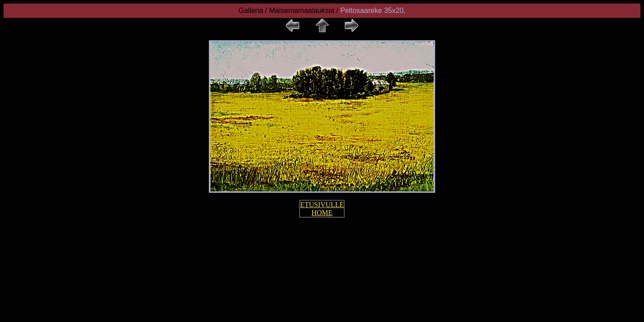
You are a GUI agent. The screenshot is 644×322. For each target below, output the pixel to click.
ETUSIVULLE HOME (322, 209)
